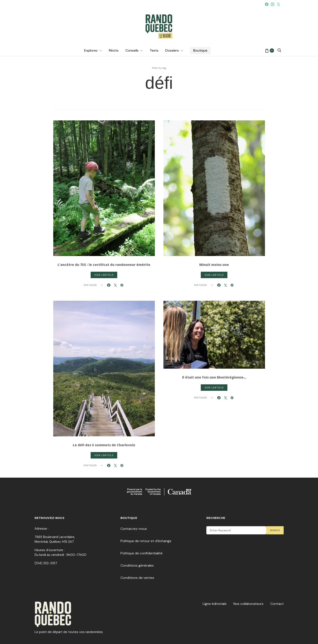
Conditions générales (137, 565)
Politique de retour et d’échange (146, 541)
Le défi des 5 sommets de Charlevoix (104, 445)
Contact (277, 604)
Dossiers (172, 50)
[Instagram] (272, 4)
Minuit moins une (214, 265)
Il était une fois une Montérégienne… (214, 377)
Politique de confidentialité (142, 553)
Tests (154, 50)
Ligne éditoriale (215, 604)
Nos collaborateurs (248, 604)
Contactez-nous (134, 529)
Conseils (132, 50)
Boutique (200, 50)
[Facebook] (267, 4)
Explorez (91, 50)
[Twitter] (278, 4)
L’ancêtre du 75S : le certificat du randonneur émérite (104, 265)
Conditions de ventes (137, 578)
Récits (114, 50)
